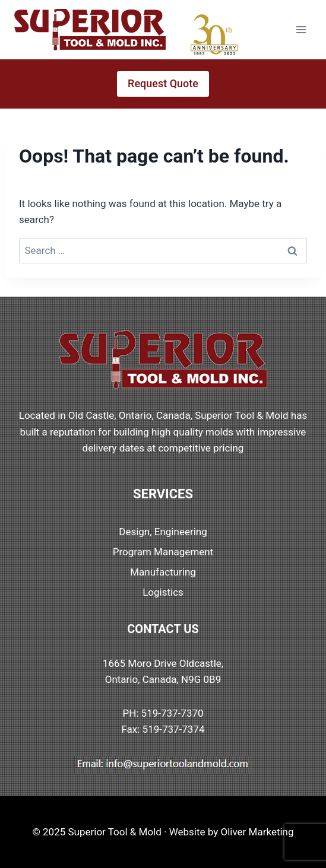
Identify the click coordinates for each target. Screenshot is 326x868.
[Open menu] (301, 29)
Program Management (163, 552)
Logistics (163, 592)
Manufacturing (163, 572)
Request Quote (163, 83)
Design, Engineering (163, 532)
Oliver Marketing (257, 832)
